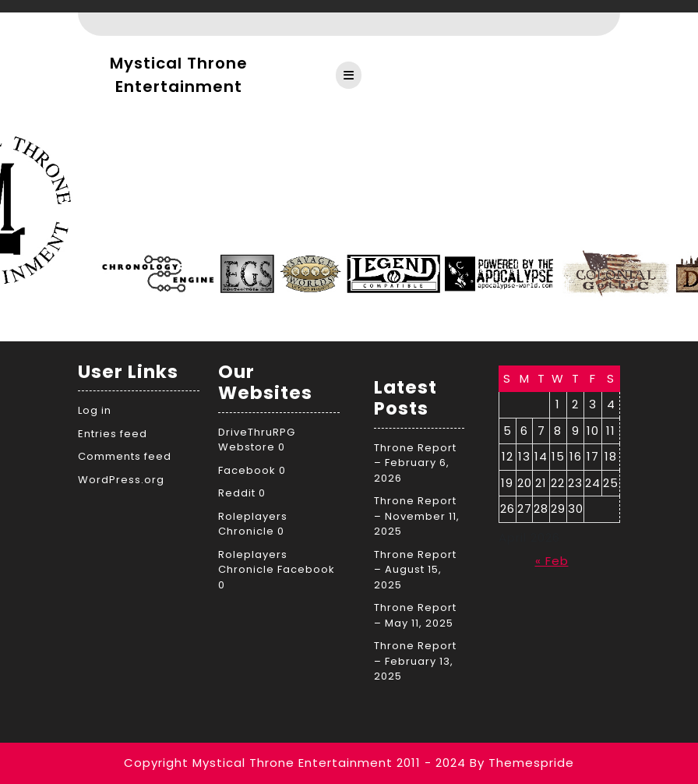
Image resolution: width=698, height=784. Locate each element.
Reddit (237, 493)
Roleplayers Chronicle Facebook (277, 562)
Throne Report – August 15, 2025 (415, 570)
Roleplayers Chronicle (253, 524)
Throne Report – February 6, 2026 (415, 463)
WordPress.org (121, 480)
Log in (95, 410)
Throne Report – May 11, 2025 (415, 615)
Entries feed (113, 434)
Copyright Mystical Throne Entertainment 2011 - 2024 (295, 763)
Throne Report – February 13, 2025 (415, 661)
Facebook (247, 470)
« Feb (552, 561)
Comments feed (125, 456)
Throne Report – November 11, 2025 (417, 516)
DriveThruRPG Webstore (257, 440)
